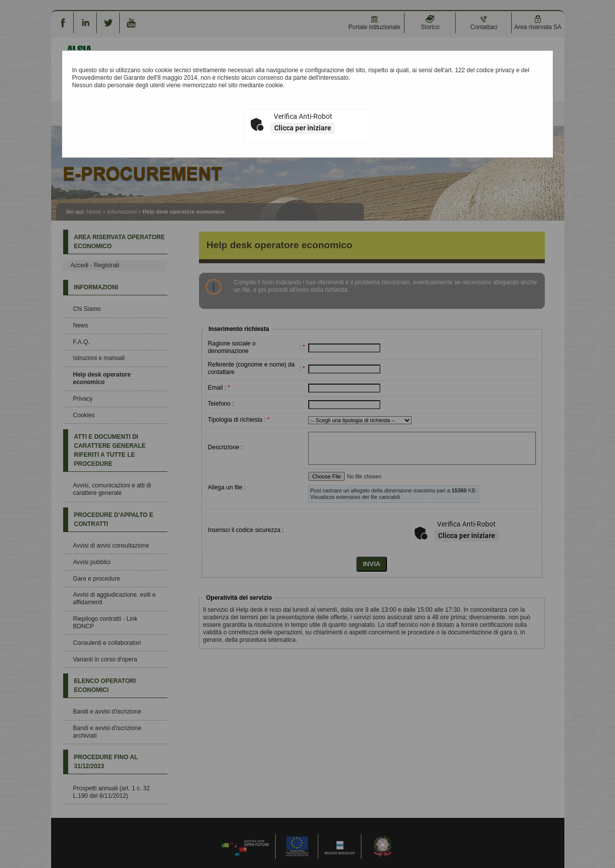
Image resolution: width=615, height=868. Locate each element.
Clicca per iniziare (303, 128)
